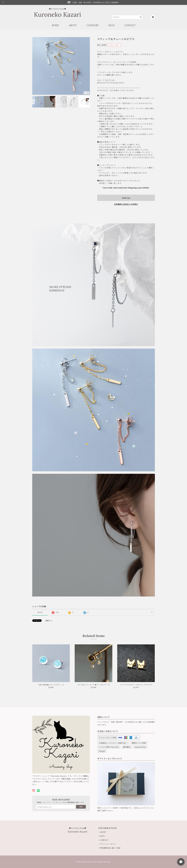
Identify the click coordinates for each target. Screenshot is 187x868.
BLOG (102, 836)
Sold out (126, 198)
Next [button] (89, 102)
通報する (49, 621)
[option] (61, 66)
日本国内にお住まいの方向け (126, 204)
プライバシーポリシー (109, 844)
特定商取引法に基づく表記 (110, 848)
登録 (81, 807)
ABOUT (103, 832)
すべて (40, 612)
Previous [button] (33, 102)
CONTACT (104, 840)
